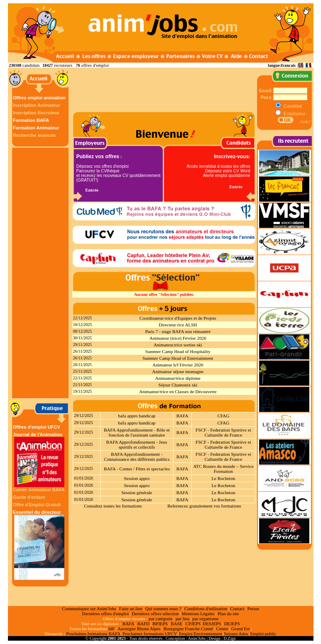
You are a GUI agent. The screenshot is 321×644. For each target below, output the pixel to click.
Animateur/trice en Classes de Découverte (178, 391)
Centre (222, 629)
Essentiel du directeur (39, 545)
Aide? (305, 121)
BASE (176, 624)
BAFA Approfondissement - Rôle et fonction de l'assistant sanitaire (136, 432)
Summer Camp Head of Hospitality (178, 351)
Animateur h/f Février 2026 (178, 365)
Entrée (92, 190)
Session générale (137, 492)
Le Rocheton (223, 478)
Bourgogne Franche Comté (188, 629)
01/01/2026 (84, 478)
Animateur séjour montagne (178, 371)
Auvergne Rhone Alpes (139, 629)
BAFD (143, 624)
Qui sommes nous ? (163, 609)
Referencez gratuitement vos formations (204, 506)
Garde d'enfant (29, 497)
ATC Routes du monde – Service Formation (223, 469)
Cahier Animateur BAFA (39, 490)
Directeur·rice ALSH (178, 325)
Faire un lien (131, 609)
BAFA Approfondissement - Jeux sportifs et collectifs (137, 444)
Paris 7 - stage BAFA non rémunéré (178, 331)
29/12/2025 (84, 415)
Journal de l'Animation (39, 460)
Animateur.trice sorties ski (178, 345)
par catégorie (161, 619)
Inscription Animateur (37, 105)
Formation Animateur (36, 128)
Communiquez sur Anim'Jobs (89, 609)
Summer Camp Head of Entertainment (178, 358)
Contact (237, 609)
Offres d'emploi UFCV (37, 427)
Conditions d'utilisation (206, 609)
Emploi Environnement (200, 634)
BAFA (182, 416)
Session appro (136, 478)
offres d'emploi (95, 65)
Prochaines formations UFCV (150, 634)
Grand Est (240, 629)
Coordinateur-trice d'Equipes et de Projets (178, 318)
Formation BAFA (31, 120)
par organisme (205, 619)
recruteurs (63, 65)
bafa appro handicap (137, 416)
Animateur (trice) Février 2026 (178, 338)
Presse (253, 609)
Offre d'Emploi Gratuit (37, 505)
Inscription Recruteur (36, 113)
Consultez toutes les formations (113, 506)
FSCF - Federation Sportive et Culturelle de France (223, 432)
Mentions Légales (198, 614)
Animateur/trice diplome (178, 378)
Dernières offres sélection (155, 614)
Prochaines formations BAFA (93, 634)
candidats (31, 65)
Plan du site (228, 614)
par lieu (182, 619)
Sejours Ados (236, 634)
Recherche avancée (34, 135)
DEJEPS (232, 624)
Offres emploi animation (39, 98)
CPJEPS (193, 624)
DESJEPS (212, 624)
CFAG (223, 416)
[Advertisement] (41, 273)
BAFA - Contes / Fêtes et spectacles (136, 469)
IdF (111, 629)
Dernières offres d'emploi (105, 614)
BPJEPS (160, 624)
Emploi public (263, 634)
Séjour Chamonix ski (178, 385)
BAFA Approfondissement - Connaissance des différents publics (137, 457)
